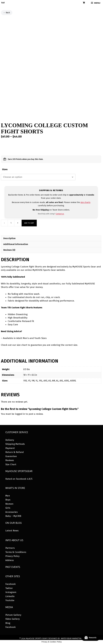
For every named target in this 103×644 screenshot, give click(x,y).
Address (10, 560)
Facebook (10, 584)
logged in (20, 414)
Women (9, 504)
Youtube (10, 600)
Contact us (60, 214)
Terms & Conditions (16, 552)
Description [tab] (9, 238)
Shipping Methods (15, 444)
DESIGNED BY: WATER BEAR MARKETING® (66, 639)
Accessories (11, 512)
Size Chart (11, 464)
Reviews (10, 460)
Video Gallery (12, 619)
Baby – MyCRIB (13, 516)
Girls (8, 508)
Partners (10, 548)
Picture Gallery (13, 615)
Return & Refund (14, 452)
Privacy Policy (12, 556)
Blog (8, 623)
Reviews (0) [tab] (9, 250)
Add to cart (29, 223)
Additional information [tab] (16, 244)
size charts (85, 202)
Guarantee (11, 456)
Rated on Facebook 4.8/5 (19, 479)
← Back (7, 13)
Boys (8, 500)
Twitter (9, 588)
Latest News (12, 531)
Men (8, 496)
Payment (10, 448)
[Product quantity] (11, 223)
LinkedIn (10, 596)
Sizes (5, 169)
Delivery (10, 440)
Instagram (11, 592)
